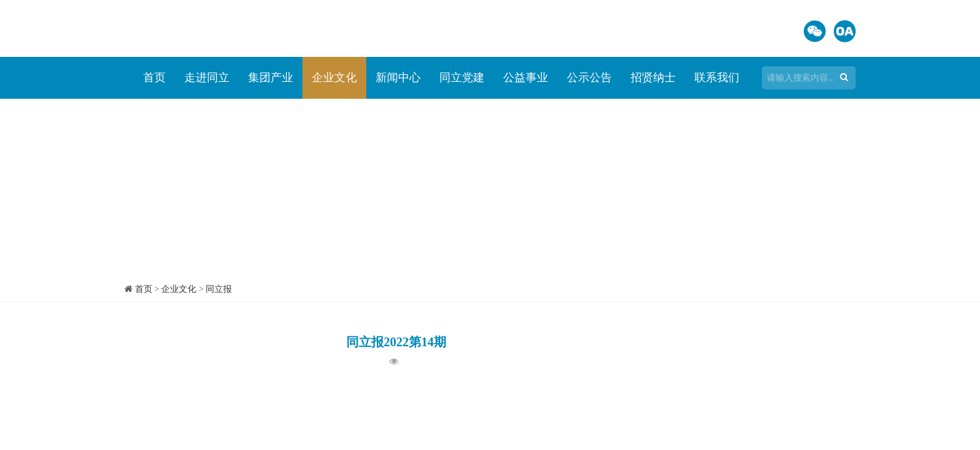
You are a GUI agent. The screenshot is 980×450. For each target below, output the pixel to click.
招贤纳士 (653, 77)
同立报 (219, 289)
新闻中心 (398, 77)
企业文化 (334, 77)
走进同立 (207, 77)
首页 (154, 77)
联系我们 (717, 77)
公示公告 (589, 77)
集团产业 (271, 77)
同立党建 (462, 77)
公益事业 (526, 77)
